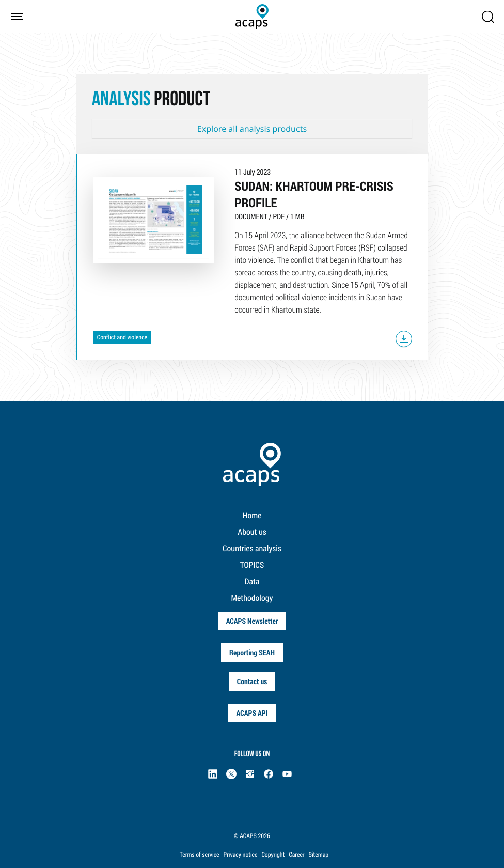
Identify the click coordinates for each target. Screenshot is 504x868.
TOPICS (252, 565)
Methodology (252, 598)
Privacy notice (241, 855)
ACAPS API (252, 713)
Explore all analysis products (252, 129)
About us (252, 532)
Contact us (252, 681)
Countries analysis (252, 548)
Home (252, 515)
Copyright (273, 855)
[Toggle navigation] (17, 17)
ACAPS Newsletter (252, 621)
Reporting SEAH (252, 652)
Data (252, 582)
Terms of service (200, 855)
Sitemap (319, 855)
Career (296, 855)
